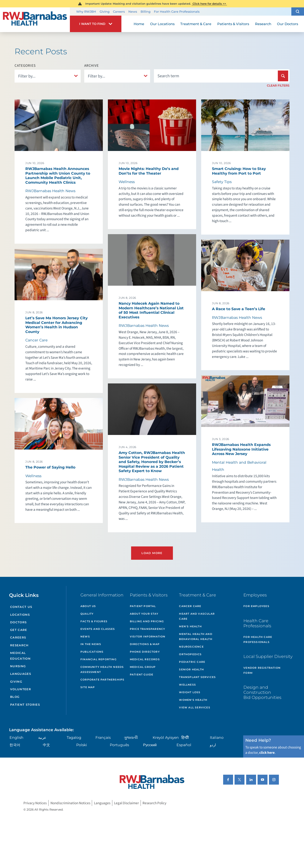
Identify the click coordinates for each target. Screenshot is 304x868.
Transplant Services (197, 677)
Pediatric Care (192, 662)
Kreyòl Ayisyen (166, 737)
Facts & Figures (94, 621)
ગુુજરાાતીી (131, 737)
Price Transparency (148, 629)
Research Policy (154, 803)
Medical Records (145, 659)
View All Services (195, 707)
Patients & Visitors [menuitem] (233, 24)
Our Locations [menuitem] (162, 24)
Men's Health (190, 626)
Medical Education (20, 656)
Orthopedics (190, 654)
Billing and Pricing (147, 621)
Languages (21, 674)
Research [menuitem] (263, 24)
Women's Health (193, 700)
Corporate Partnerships (102, 680)
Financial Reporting (98, 659)
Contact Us (21, 607)
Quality (87, 614)
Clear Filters (278, 86)
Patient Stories (25, 705)
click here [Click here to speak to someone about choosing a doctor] (267, 753)
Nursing (18, 666)
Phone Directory (145, 652)
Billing (146, 12)
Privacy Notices (35, 803)
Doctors (18, 622)
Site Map (88, 687)
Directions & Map (145, 644)
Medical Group (143, 667)
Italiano (217, 737)
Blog (15, 697)
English (16, 737)
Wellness (187, 685)
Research (19, 645)
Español (184, 745)
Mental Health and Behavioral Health (196, 636)
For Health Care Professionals (177, 12)
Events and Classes (98, 629)
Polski (82, 745)
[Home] (35, 20)
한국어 (15, 745)
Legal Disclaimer (126, 803)
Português (119, 745)
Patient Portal (143, 606)
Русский (150, 745)
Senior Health (191, 669)
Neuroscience (191, 647)
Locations (20, 615)
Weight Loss (190, 692)
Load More (152, 553)
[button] (298, 12)
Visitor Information (148, 636)
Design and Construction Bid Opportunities (262, 692)
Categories (25, 66)
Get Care (19, 630)
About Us (88, 606)
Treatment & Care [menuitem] (196, 24)
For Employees (256, 606)
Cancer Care (190, 606)
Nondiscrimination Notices (70, 803)
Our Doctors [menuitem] (288, 24)
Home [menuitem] (139, 24)
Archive (92, 66)
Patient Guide (142, 674)
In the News (91, 644)
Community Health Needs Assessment (102, 669)
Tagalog (74, 737)
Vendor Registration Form (262, 670)
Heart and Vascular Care (197, 616)
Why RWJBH (86, 12)
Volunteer (21, 689)
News (133, 12)
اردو (213, 745)
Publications (92, 652)
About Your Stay (144, 614)
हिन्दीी (185, 737)
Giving (105, 12)
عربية (42, 737)
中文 (46, 745)
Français (103, 737)
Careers (119, 12)
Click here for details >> (209, 4)
